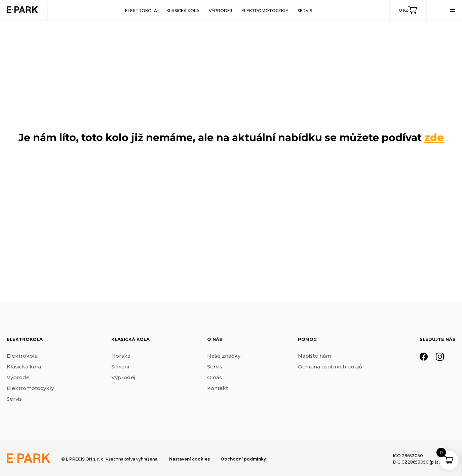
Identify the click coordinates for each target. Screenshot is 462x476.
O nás (215, 377)
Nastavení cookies (189, 459)
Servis (305, 11)
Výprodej (220, 11)
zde (434, 138)
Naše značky (224, 356)
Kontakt (218, 388)
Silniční (120, 367)
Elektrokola (141, 11)
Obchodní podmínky (243, 459)
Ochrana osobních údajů (330, 367)
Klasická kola (183, 11)
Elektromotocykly (265, 11)
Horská (121, 356)
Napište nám (315, 356)
